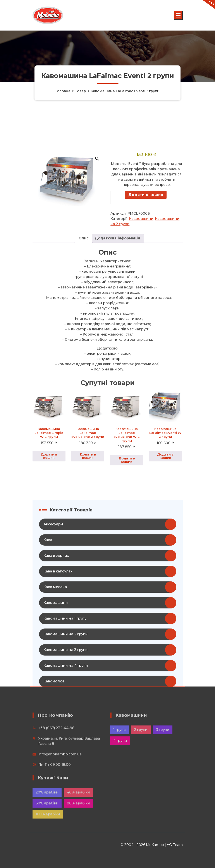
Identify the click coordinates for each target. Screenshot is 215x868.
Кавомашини (141, 290)
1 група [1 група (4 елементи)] (120, 747)
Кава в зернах (56, 627)
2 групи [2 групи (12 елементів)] (141, 747)
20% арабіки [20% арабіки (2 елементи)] (47, 806)
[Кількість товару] (117, 269)
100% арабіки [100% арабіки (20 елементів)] (48, 828)
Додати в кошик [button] (49, 527)
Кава (48, 611)
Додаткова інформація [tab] (117, 310)
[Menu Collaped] (178, 15)
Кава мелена (55, 658)
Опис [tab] (84, 310)
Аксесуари (53, 596)
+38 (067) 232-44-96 (56, 746)
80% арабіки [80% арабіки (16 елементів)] (78, 817)
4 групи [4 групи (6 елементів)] (120, 758)
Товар (81, 91)
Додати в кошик (146, 266)
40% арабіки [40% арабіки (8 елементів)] (78, 806)
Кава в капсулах (58, 643)
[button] (97, 230)
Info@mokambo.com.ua (60, 772)
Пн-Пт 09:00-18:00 (54, 782)
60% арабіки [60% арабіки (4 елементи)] (47, 817)
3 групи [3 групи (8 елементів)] (163, 747)
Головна (63, 91)
